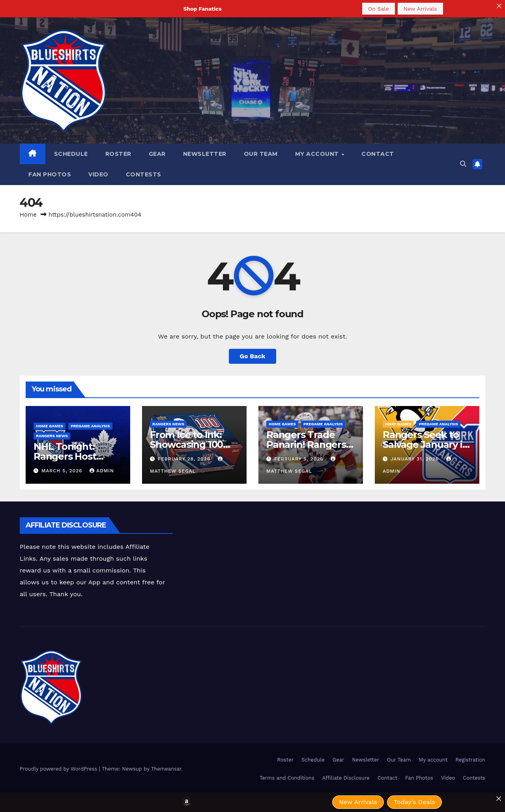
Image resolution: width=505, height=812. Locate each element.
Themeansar (166, 769)
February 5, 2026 (300, 459)
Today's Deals (414, 802)
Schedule (71, 154)
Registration (470, 760)
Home (28, 215)
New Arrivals (420, 9)
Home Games (50, 426)
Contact (378, 154)
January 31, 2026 (416, 459)
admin (102, 471)
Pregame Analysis (90, 426)
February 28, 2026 (185, 459)
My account (318, 154)
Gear (157, 154)
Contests (144, 174)
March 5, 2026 (63, 471)
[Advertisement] (317, 535)
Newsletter (205, 154)
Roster (118, 154)
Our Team (261, 154)
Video (98, 174)
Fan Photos (50, 174)
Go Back (253, 356)
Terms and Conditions (287, 778)
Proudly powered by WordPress (59, 769)
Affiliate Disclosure (346, 778)
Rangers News (52, 436)
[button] (463, 164)
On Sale (379, 9)
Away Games (398, 424)
